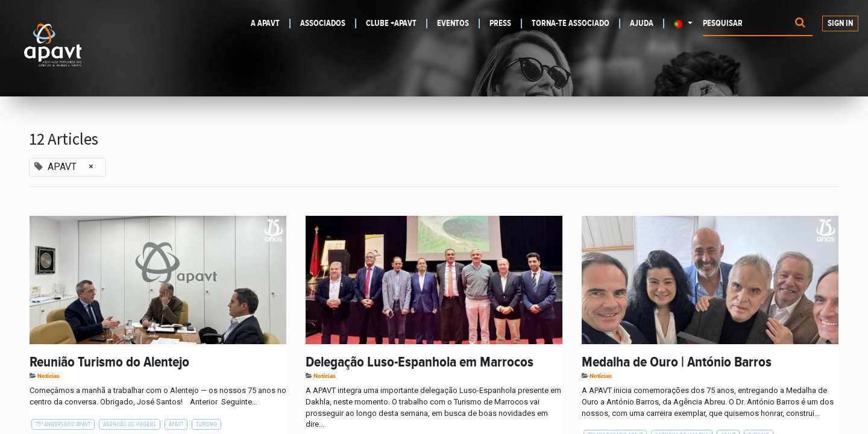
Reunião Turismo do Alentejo (109, 362)
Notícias (49, 376)
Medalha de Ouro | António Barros (677, 362)
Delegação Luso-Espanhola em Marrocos (420, 362)
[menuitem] (267, 24)
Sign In (840, 24)
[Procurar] (800, 24)
